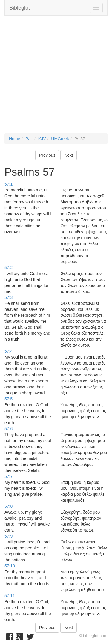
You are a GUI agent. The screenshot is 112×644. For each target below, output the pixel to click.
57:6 (9, 429)
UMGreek (60, 139)
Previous (47, 155)
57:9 (9, 536)
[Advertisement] (56, 77)
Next (69, 155)
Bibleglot (20, 8)
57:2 (9, 268)
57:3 (9, 297)
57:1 (9, 184)
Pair (29, 139)
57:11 (10, 596)
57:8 (9, 506)
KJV (42, 139)
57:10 (10, 566)
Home (14, 139)
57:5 (9, 399)
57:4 (9, 351)
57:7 (9, 476)
